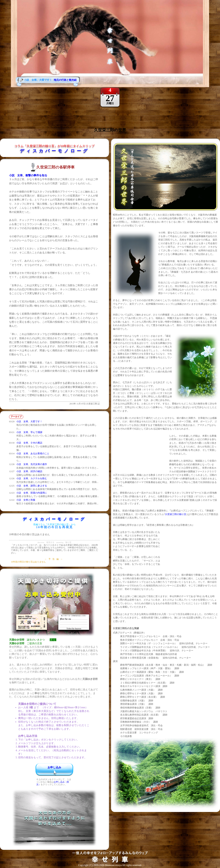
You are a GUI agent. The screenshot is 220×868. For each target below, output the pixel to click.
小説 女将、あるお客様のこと (33, 453)
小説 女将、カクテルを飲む (32, 478)
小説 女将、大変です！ (29, 421)
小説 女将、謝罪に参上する (32, 486)
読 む (53, 640)
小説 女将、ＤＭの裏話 (29, 443)
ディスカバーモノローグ (55, 151)
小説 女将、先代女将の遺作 (32, 464)
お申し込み (54, 767)
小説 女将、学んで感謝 (29, 432)
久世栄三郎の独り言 (176, 514)
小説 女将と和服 (26, 500)
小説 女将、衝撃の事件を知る (28, 175)
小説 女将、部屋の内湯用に (32, 493)
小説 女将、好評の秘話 (29, 471)
